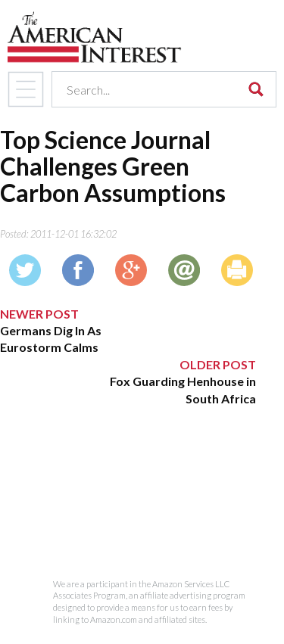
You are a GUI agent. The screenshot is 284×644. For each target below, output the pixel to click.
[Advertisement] (128, 502)
